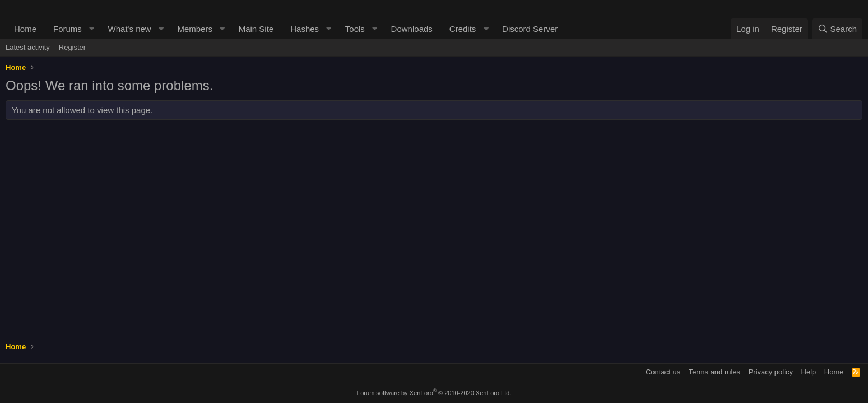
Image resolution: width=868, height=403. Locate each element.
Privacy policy (771, 372)
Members (195, 29)
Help (809, 372)
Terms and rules (714, 372)
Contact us (663, 372)
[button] (92, 29)
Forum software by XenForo (434, 393)
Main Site (256, 29)
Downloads (412, 29)
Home (25, 29)
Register (72, 47)
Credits (463, 29)
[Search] (837, 29)
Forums (68, 29)
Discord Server (530, 29)
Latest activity (28, 47)
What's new (130, 29)
